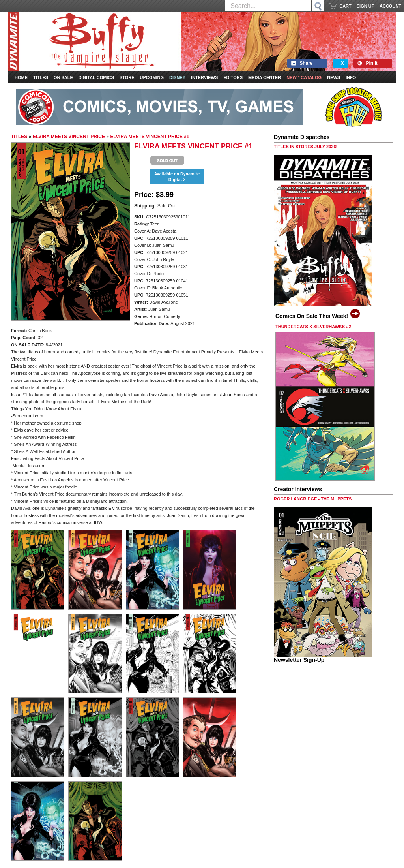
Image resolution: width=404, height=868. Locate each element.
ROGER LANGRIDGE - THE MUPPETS (313, 499)
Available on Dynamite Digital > (177, 177)
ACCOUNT (390, 6)
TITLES (19, 137)
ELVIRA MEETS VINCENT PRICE (69, 137)
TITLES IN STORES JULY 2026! (306, 147)
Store (127, 77)
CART (345, 6)
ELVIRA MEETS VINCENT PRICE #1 (150, 137)
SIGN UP (366, 6)
